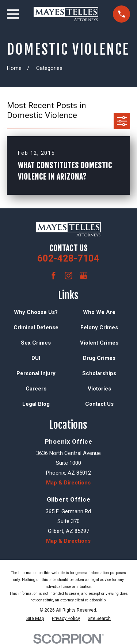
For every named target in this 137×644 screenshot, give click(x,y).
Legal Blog (36, 404)
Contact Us (99, 404)
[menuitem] (35, 619)
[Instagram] (68, 276)
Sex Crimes (36, 343)
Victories (99, 389)
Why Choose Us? (36, 312)
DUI (36, 358)
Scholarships (99, 373)
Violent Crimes (99, 343)
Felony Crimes (99, 327)
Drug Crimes (99, 358)
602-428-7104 (68, 258)
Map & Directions (68, 483)
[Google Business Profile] (83, 276)
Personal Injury (36, 373)
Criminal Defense (36, 327)
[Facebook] (54, 276)
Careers (36, 389)
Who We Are (99, 312)
